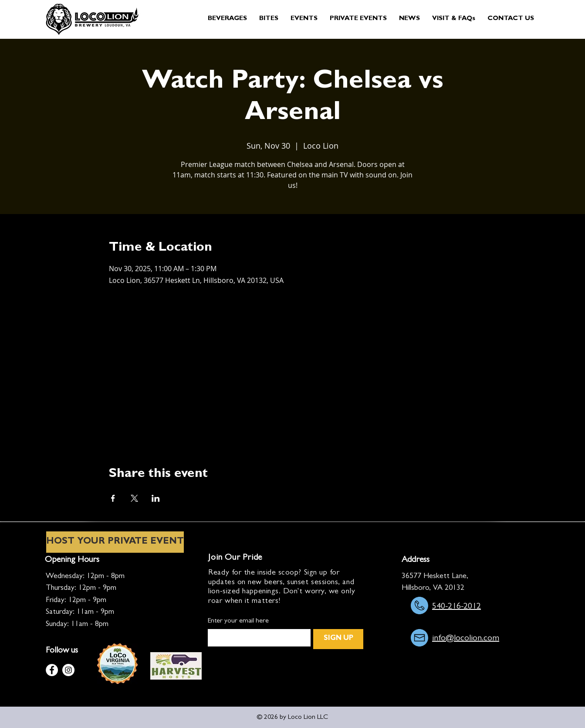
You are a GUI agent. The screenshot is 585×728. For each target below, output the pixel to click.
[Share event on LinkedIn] (156, 498)
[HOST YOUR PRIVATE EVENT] (115, 542)
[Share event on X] (134, 498)
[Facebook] (52, 670)
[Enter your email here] (257, 638)
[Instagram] (68, 670)
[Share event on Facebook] (113, 498)
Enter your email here (238, 621)
